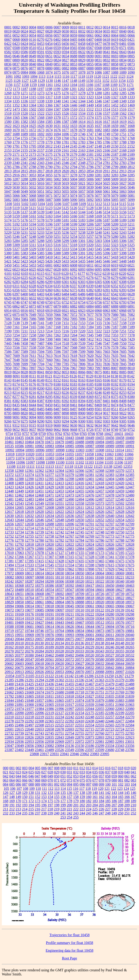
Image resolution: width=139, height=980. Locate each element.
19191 (50, 614)
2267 (24, 159)
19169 (19, 614)
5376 (115, 249)
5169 (98, 216)
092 (57, 784)
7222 (98, 331)
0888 (90, 68)
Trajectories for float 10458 (70, 935)
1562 (123, 113)
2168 (123, 150)
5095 (115, 200)
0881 (57, 68)
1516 (123, 109)
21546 (100, 688)
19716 (130, 627)
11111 (30, 467)
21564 (110, 688)
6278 (107, 278)
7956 (66, 368)
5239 (90, 233)
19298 (130, 614)
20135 (69, 643)
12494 (80, 499)
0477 (98, 44)
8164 (90, 380)
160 (89, 797)
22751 (60, 733)
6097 (115, 269)
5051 (41, 191)
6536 (98, 294)
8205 (74, 389)
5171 (115, 216)
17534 (39, 565)
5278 (98, 237)
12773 (110, 536)
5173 (131, 216)
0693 (115, 56)
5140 (49, 212)
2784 (131, 163)
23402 (19, 750)
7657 (41, 360)
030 (63, 772)
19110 (80, 610)
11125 (98, 467)
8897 (57, 413)
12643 (9, 520)
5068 (33, 196)
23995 (105, 754)
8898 (66, 413)
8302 (57, 397)
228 (114, 809)
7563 (49, 347)
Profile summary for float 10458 (69, 943)
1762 (82, 138)
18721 (90, 594)
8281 (33, 397)
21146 (79, 676)
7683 (131, 360)
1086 (98, 72)
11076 (30, 458)
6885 (98, 306)
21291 (29, 680)
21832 (100, 696)
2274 (82, 159)
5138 (33, 212)
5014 (24, 183)
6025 (33, 269)
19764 (60, 631)
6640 (90, 298)
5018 (57, 183)
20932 (50, 672)
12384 (120, 475)
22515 (50, 725)
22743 (39, 733)
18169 (100, 577)
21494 (19, 688)
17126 (50, 553)
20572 (70, 659)
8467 (90, 405)
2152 (131, 146)
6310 (8, 286)
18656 (29, 594)
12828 (130, 545)
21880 (110, 701)
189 (134, 801)
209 (127, 805)
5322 (106, 245)
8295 (49, 397)
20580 (100, 659)
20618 (39, 664)
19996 (80, 635)
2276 (98, 159)
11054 (59, 454)
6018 (106, 265)
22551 (80, 725)
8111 (33, 376)
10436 (29, 438)
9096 (49, 417)
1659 (115, 126)
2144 (66, 146)
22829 (39, 737)
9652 (16, 430)
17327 (80, 557)
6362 (66, 290)
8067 (90, 372)
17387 (19, 561)
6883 (82, 306)
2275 (90, 159)
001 (12, 768)
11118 (69, 467)
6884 (90, 306)
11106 (119, 462)
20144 (110, 643)
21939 (90, 705)
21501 (39, 688)
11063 (109, 454)
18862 (50, 602)
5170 (107, 216)
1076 (66, 72)
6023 (16, 269)
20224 (80, 647)
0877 (33, 68)
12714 (29, 528)
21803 (19, 696)
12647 (50, 520)
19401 (9, 623)
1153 (114, 81)
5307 (131, 241)
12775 (130, 536)
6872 (24, 306)
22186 (110, 713)
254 (70, 817)
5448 (123, 261)
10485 (70, 442)
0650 (41, 56)
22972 (80, 742)
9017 (107, 413)
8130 (98, 376)
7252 (131, 331)
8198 (24, 389)
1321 (74, 97)
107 (19, 789)
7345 (90, 335)
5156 (123, 212)
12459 (120, 491)
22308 (39, 721)
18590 (80, 590)
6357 (24, 290)
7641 (123, 356)
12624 (80, 512)
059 (114, 776)
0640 (98, 52)
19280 (110, 614)
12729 (120, 528)
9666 (66, 430)
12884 (80, 549)
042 (6, 776)
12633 (39, 516)
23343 (120, 746)
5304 (107, 241)
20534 (9, 659)
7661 (57, 360)
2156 (33, 150)
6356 (16, 290)
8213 (8, 393)
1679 (82, 130)
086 (18, 784)
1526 (66, 113)
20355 (120, 651)
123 (120, 789)
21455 (70, 684)
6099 (131, 269)
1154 (122, 81)
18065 (110, 573)
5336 (82, 249)
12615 (120, 508)
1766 (115, 138)
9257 (107, 417)
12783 (70, 540)
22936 (19, 742)
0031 (74, 31)
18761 (19, 598)
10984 (60, 446)
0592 (49, 52)
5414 (82, 257)
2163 (82, 150)
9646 (131, 425)
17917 (100, 569)
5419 (123, 257)
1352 (16, 105)
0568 (98, 48)
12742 (60, 532)
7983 (90, 368)
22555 (100, 725)
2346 (66, 163)
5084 (24, 200)
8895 (49, 413)
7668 (90, 360)
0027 (41, 31)
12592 (120, 503)
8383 (24, 401)
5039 (90, 187)
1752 (131, 134)
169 (12, 801)
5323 (115, 245)
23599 (100, 750)
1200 (65, 89)
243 (76, 813)
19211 (69, 614)
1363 (24, 105)
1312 (8, 97)
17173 (100, 553)
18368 (19, 586)
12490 (70, 499)
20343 (100, 651)
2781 (107, 163)
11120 (79, 467)
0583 (16, 52)
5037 (74, 187)
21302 (60, 680)
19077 (29, 610)
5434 (74, 261)
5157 (131, 212)
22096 (39, 713)
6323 (24, 286)
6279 (115, 278)
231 (133, 809)
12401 (90, 479)
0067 (8, 40)
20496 (80, 655)
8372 (98, 397)
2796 (90, 167)
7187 (115, 327)
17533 (29, 565)
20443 (39, 655)
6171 (73, 274)
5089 (66, 200)
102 (121, 784)
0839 (24, 64)
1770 (16, 142)
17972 (9, 573)
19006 (19, 606)
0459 (90, 44)
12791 (9, 545)
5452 (24, 265)
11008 (100, 450)
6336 (65, 286)
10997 (50, 450)
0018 (131, 27)
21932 (80, 705)
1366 (49, 105)
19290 (120, 614)
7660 (49, 360)
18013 (29, 573)
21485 (120, 684)
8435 (16, 405)
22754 (70, 733)
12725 (89, 528)
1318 (57, 97)
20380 (29, 655)
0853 (74, 64)
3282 (107, 175)
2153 (8, 150)
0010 (74, 27)
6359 (41, 290)
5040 (98, 187)
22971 (70, 742)
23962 (85, 754)
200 (70, 805)
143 (114, 793)
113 (57, 789)
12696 (70, 524)
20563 (60, 659)
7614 (57, 356)
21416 (19, 684)
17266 (19, 557)
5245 (8, 237)
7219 (73, 331)
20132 (49, 643)
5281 (123, 237)
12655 (130, 520)
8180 (57, 384)
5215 (33, 228)
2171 (16, 155)
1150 (90, 81)
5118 (8, 208)
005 (38, 768)
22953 (29, 742)
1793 (24, 146)
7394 (41, 339)
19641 (80, 627)
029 (57, 772)
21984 (39, 709)
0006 (49, 27)
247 (102, 813)
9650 (8, 430)
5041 (107, 187)
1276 (66, 93)
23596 (80, 750)
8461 (74, 405)
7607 (8, 356)
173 (38, 801)
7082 (131, 315)
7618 (73, 356)
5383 (24, 253)
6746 (16, 302)
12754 (19, 536)
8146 (33, 380)
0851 (57, 64)
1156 (9, 85)
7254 (16, 335)
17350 (120, 557)
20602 (9, 664)
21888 (130, 701)
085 (12, 784)
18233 (130, 577)
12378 (60, 475)
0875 (16, 68)
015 (101, 768)
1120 (98, 77)
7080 (115, 315)
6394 (131, 290)
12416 (79, 483)
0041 (131, 31)
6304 (90, 282)
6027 (49, 269)
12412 (49, 483)
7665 (74, 360)
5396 (107, 253)
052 (70, 776)
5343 (90, 249)
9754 (9, 434)
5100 (8, 204)
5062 (115, 191)
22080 (130, 709)
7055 (41, 315)
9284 (33, 421)
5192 (16, 224)
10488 (80, 442)
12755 (29, 536)
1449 (90, 105)
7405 (74, 339)
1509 (66, 109)
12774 (120, 536)
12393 (39, 479)
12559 (90, 503)
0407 (90, 40)
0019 (8, 31)
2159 (57, 150)
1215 (114, 89)
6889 (123, 306)
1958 (41, 146)
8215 (24, 393)
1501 (24, 109)
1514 (106, 109)
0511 (41, 48)
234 (18, 813)
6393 (123, 290)
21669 (29, 692)
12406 (120, 479)
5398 (123, 253)
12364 (60, 471)
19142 (130, 610)
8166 (107, 380)
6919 (49, 311)
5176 (24, 220)
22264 (120, 717)
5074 (74, 196)
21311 (69, 680)
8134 (106, 376)
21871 (70, 701)
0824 (57, 60)
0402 (57, 40)
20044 (19, 639)
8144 (16, 380)
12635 (60, 516)
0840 (33, 64)
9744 (106, 430)
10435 (19, 438)
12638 (90, 516)
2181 (90, 155)
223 (82, 809)
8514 (123, 409)
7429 (131, 339)
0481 (123, 44)
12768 (80, 536)
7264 (74, 335)
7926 (49, 368)
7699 (24, 364)
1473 (16, 109)
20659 (130, 664)
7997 (98, 368)
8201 (49, 389)
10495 (110, 442)
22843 (60, 737)
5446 (107, 261)
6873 (33, 306)
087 (25, 784)
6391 (107, 290)
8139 (123, 376)
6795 (8, 306)
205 (102, 805)
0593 (57, 52)
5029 (8, 187)
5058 (90, 191)
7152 (74, 323)
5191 (8, 224)
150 (25, 797)
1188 (33, 89)
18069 (120, 573)
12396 (60, 479)
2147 (90, 146)
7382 (16, 339)
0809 (16, 60)
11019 (20, 454)
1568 (41, 118)
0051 (8, 35)
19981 (60, 635)
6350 (106, 286)
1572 (74, 118)
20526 (100, 655)
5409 (41, 257)
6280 (123, 278)
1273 (41, 93)
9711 (82, 430)
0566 (82, 48)
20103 (120, 639)
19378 (110, 618)
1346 (98, 101)
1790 (8, 146)
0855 (90, 64)
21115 (40, 676)
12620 (39, 512)
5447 (115, 261)
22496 (19, 725)
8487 (57, 409)
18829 (9, 602)
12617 (9, 512)
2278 (115, 159)
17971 (130, 569)
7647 (8, 360)
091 (50, 784)
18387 (60, 586)
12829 (9, 549)
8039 (33, 372)
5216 (41, 228)
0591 (41, 52)
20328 (60, 651)
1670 (16, 130)
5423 (24, 261)
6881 (66, 306)
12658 (29, 524)
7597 (66, 352)
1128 (33, 81)
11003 (80, 450)
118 (88, 789)
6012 (98, 265)
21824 (79, 696)
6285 (33, 282)
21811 (49, 696)
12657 (19, 524)
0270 (41, 40)
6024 (24, 269)
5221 (74, 228)
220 (63, 809)
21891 (19, 705)
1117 (74, 77)
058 (108, 776)
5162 (41, 216)
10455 (100, 438)
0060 (82, 35)
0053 (24, 35)
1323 (90, 97)
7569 (82, 347)
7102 (98, 319)
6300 (57, 282)
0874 (8, 68)
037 (108, 772)
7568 (74, 347)
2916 (16, 175)
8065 (74, 372)
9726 (90, 430)
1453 (123, 105)
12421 (130, 483)
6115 (41, 274)
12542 (9, 503)
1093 (26, 77)
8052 (57, 372)
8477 (131, 405)
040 (127, 772)
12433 (80, 487)
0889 (98, 68)
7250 (115, 331)
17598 (90, 565)
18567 (70, 590)
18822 (120, 598)
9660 (49, 430)
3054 (41, 175)
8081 (107, 372)
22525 (60, 725)
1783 (82, 142)
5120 (24, 208)
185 (108, 801)
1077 (74, 72)
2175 (49, 155)
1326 (107, 97)
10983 (50, 446)
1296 (131, 93)
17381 (9, 561)
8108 (24, 376)
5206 (90, 224)
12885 (90, 549)
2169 (131, 150)
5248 (33, 237)
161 (95, 797)
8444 (33, 405)
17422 (50, 561)
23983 (95, 754)
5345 (98, 249)
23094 (60, 746)
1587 (66, 122)
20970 (80, 672)
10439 (50, 438)
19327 (39, 618)
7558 (33, 347)
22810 (19, 737)
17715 (19, 569)
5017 (49, 183)
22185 (100, 713)
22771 (110, 733)
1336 (24, 101)
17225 (130, 553)
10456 (110, 438)
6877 (49, 306)
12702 (100, 524)
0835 (131, 60)
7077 (90, 315)
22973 (90, 742)
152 (38, 797)
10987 (90, 446)
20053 (29, 639)
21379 (120, 680)
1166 (90, 85)
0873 (131, 64)
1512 (90, 109)
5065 (8, 196)
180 (82, 801)
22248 (90, 717)
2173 (33, 155)
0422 (8, 44)
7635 (115, 356)
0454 (49, 44)
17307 (50, 557)
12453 (60, 491)
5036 (66, 187)
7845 (123, 364)
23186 (90, 746)
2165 (98, 150)
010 (70, 768)
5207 (98, 224)
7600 (90, 352)
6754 (82, 302)
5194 (33, 224)
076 (89, 780)
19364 (100, 618)
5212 (8, 228)
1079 (90, 72)
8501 (98, 409)
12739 (39, 532)
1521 (33, 113)
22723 (110, 729)
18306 (60, 581)
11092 (119, 458)
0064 (115, 35)
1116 (66, 77)
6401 (33, 294)
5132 (115, 208)
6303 (82, 282)
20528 (120, 655)
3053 (33, 175)
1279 (90, 93)
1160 (41, 85)
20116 (29, 643)
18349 (130, 581)
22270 (130, 717)
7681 (123, 360)
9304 (115, 421)
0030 (66, 31)
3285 (131, 175)
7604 (115, 352)
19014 (29, 606)
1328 (123, 97)
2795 (82, 167)
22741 (29, 733)
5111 (90, 204)
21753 (110, 692)
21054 (10, 676)
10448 (80, 438)
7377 (123, 335)
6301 (66, 282)
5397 (115, 253)
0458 (82, 44)
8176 (33, 384)
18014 (39, 573)
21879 (100, 701)
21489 (9, 688)
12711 (9, 528)
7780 (57, 364)
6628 (131, 294)
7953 (57, 368)
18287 (29, 581)
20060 (60, 639)
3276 (57, 175)
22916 (120, 737)
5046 (131, 187)
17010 (9, 553)
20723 (60, 668)
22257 (110, 717)
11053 (50, 454)
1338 (41, 101)
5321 (98, 245)
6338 (82, 286)
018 (121, 768)
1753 (8, 138)
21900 (29, 705)
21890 (9, 705)
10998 (60, 450)
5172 (123, 216)
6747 (24, 302)
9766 (92, 434)
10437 (39, 438)
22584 (130, 725)
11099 (50, 462)
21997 (70, 709)
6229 (57, 278)
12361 (29, 471)
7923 (41, 368)
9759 (42, 434)
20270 (9, 651)
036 (102, 772)
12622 (60, 512)
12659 (39, 524)
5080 (123, 196)
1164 (74, 85)
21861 (50, 701)
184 (102, 801)
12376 (39, 475)
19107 (70, 610)
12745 (80, 532)
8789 (131, 409)
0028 (49, 31)
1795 (33, 146)
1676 (57, 130)
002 (18, 768)
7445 (8, 343)
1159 (33, 85)
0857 (107, 64)
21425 (29, 684)
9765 (83, 434)
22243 (80, 717)
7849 (131, 364)
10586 (19, 446)
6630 (16, 298)
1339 (49, 101)
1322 (82, 97)
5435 (82, 261)
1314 (24, 97)
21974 (19, 709)
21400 (9, 684)
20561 (50, 659)
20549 (39, 659)
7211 (24, 331)
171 (25, 801)
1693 (49, 134)
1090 (131, 72)
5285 (24, 241)
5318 (73, 245)
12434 (90, 487)
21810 (39, 696)
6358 (33, 290)
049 (50, 776)
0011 (82, 27)
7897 (33, 368)
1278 (82, 93)
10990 (120, 446)
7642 (131, 356)
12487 (60, 499)
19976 (50, 635)
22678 (60, 729)
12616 (130, 508)
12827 (120, 545)
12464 (29, 495)
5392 (90, 253)
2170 (8, 155)
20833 (100, 668)
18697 (70, 594)
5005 (82, 179)
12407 (130, 479)
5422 (16, 261)
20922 (29, 672)
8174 (16, 384)
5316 (57, 245)
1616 (98, 122)
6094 (90, 269)
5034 (49, 187)
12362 (39, 471)
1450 (98, 105)
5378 (131, 249)
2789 (41, 167)
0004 (33, 27)
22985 (110, 742)
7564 (57, 347)
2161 (66, 150)
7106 (107, 319)
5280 (115, 237)
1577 (115, 118)
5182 (74, 220)
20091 (100, 639)
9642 (115, 425)
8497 (74, 409)
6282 (8, 282)
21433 (39, 684)
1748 (98, 134)
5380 (8, 253)
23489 (50, 750)
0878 (41, 68)
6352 (115, 286)
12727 (100, 528)
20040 (130, 635)
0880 (49, 68)
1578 (123, 118)
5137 (24, 212)
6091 (66, 269)
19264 (100, 614)
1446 (74, 105)
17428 (60, 561)
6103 (25, 274)
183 (95, 801)
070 (50, 780)
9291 (49, 421)
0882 (66, 68)
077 (95, 780)
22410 (80, 721)
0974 (8, 72)
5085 (33, 200)
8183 (74, 384)
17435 (80, 561)
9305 (123, 421)
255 (76, 817)
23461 (39, 750)
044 (18, 776)
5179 (49, 220)
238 (44, 813)
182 (89, 801)
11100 (60, 462)
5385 (41, 253)
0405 (73, 40)
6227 (41, 278)
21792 (9, 696)
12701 (90, 524)
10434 (9, 438)
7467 (33, 343)
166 (127, 797)
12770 (100, 536)
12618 (19, 512)
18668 (39, 594)
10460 (130, 438)
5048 (16, 191)
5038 (82, 187)
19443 (60, 623)
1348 (115, 101)
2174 (41, 155)
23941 (65, 754)
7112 (123, 319)
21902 (39, 705)
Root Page (69, 958)
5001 (49, 179)
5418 (115, 257)
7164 (24, 327)
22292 (29, 721)
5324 (123, 245)
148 (12, 797)
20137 (89, 643)
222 (76, 809)
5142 (66, 212)
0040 (123, 31)
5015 (33, 183)
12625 (90, 512)
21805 (29, 696)
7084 (16, 319)
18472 (9, 590)
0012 (90, 27)
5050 (33, 191)
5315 (49, 245)
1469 (131, 105)
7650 (24, 360)
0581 (131, 48)
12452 (50, 491)
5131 (106, 208)
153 (44, 797)
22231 (50, 717)
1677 (66, 130)
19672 (100, 627)
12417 (89, 483)
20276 (29, 651)
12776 (9, 540)
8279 (24, 397)
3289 (33, 179)
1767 (123, 138)
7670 (98, 360)
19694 (110, 627)
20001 (90, 635)
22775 (120, 733)
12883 (70, 549)
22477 (120, 721)
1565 (16, 118)
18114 (69, 577)
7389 (33, 339)
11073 (10, 458)
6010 (82, 265)
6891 (131, 306)
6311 (16, 286)
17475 (120, 561)
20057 (39, 639)
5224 (98, 228)
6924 (90, 311)
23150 (80, 746)
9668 (74, 430)
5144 (82, 212)
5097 (123, 200)
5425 (41, 261)
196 (44, 805)
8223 (57, 393)
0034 (98, 31)
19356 (80, 618)
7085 (24, 319)
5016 (41, 183)
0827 (66, 60)
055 (89, 776)
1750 (115, 134)
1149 (82, 81)
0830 (90, 60)
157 (70, 797)
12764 (60, 536)
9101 (66, 417)
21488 (130, 684)
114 (63, 789)
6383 (98, 290)
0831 (98, 60)
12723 (69, 528)
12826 (110, 545)
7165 (33, 327)
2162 (74, 150)
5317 (65, 245)
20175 (29, 647)
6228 (49, 278)
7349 (98, 335)
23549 (70, 750)
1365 (41, 105)
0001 (8, 27)
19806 (70, 631)
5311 (33, 245)
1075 (57, 72)
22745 (50, 733)
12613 (100, 508)
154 (50, 797)
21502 (50, 688)
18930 (110, 602)
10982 (39, 446)
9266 (8, 421)
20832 (90, 668)
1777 (33, 142)
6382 (90, 290)
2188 (123, 155)
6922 (74, 311)
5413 (73, 257)
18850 (19, 602)
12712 (19, 528)
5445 (98, 261)
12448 (9, 491)
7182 (74, 327)
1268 (8, 93)
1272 (33, 93)
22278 (9, 721)
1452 (115, 105)
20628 (90, 664)
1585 (49, 122)
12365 (70, 471)
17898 (90, 569)
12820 (50, 545)
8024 (16, 372)
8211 (123, 389)
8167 (115, 380)
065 (18, 780)
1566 (24, 118)
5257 (90, 237)
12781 (50, 540)
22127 (59, 713)
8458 (66, 405)
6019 (115, 265)
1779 (49, 142)
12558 (80, 503)
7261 (49, 335)
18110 (59, 577)
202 (82, 805)
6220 (123, 274)
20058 (50, 639)
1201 (73, 89)
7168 (57, 327)
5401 (16, 257)
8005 (107, 368)
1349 (123, 101)
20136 (79, 643)
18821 (110, 598)
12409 (19, 483)
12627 (110, 512)
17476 (130, 561)
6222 (131, 274)
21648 (130, 688)
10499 (130, 442)
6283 (16, 282)
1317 (49, 97)
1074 (49, 72)
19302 (9, 618)
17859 (60, 569)
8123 (57, 376)
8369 (90, 397)
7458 (24, 343)
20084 (90, 639)
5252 (66, 237)
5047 (8, 191)
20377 (19, 655)
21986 (50, 709)
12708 (120, 524)
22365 (50, 721)
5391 (82, 253)
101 (114, 784)
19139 (120, 610)
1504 (49, 109)
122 (113, 789)
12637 (80, 516)
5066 (16, 196)
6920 (57, 311)
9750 (123, 430)
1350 (131, 101)
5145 (90, 212)
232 (6, 813)
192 (18, 805)
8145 (24, 380)
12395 (50, 479)
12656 (9, 524)
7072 (74, 315)
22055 (100, 709)
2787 (24, 167)
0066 (131, 35)
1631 (57, 126)
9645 (123, 425)
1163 (65, 85)
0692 (107, 56)
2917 (24, 175)
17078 (39, 553)
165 (121, 797)
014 (95, 768)
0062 (98, 35)
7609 (16, 356)
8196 (8, 389)
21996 (60, 709)
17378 (130, 557)
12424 (19, 487)
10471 (50, 442)
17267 (29, 557)
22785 (130, 733)
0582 (8, 52)
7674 (115, 360)
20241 (100, 647)
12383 (110, 475)
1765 (107, 138)
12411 (39, 483)
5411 (57, 257)
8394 (82, 401)
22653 (39, 729)
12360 (19, 471)
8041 (41, 372)
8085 (123, 372)
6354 (131, 286)
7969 (82, 368)
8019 (8, 372)
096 (82, 784)
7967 (74, 368)
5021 (82, 183)
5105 (50, 204)
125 (133, 789)
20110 (19, 643)
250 (121, 813)
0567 (90, 48)
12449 (19, 491)
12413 (59, 483)
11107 (128, 462)
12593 (130, 503)
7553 (8, 347)
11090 (99, 458)
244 (82, 813)
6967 (115, 311)
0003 (24, 27)
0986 (33, 72)
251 (127, 813)
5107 (66, 204)
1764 (98, 138)
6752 (66, 302)
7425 (115, 339)
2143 (57, 146)
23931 (55, 754)
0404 (65, 40)
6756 (98, 302)
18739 (120, 594)
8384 (33, 401)
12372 (9, 475)
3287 (16, 179)
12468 (39, 495)
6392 (115, 290)
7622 (98, 356)
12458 (110, 491)
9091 (16, 417)
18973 (130, 602)
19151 (9, 614)
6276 (90, 278)
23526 (60, 750)
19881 (130, 631)
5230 (16, 233)
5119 (16, 208)
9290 (41, 421)
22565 (110, 725)
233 (12, 813)
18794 (60, 598)
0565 (73, 48)
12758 (50, 536)
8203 (57, 389)
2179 (74, 155)
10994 (20, 450)
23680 (110, 750)
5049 (24, 191)
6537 (107, 294)
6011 (90, 265)
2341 (24, 163)
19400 (130, 618)
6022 (8, 269)
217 (44, 809)
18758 (9, 598)
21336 (79, 680)
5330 (41, 249)
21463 (80, 684)
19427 (39, 623)
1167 (98, 85)
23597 (90, 750)
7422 (107, 339)
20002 (100, 635)
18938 (120, 602)
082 (127, 780)
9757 (26, 434)
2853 (82, 171)
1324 (98, 97)
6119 (57, 274)
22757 (90, 733)
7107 (115, 319)
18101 (50, 577)
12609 (60, 508)
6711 (131, 298)
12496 (90, 499)
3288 (24, 179)
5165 (66, 216)
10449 (90, 438)
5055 (66, 191)
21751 (100, 692)
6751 (57, 302)
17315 (70, 557)
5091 (82, 200)
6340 (98, 286)
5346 (107, 249)
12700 (80, 524)
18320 (80, 581)
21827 (89, 696)
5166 (74, 216)
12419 (110, 483)
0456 (66, 44)
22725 (130, 729)
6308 (123, 282)
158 (76, 797)
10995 (30, 450)
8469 (98, 405)
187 (121, 801)
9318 (41, 425)
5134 (131, 208)
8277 (16, 397)
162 (102, 797)
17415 (39, 561)
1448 (82, 105)
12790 (130, 540)
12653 (110, 520)
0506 (131, 44)
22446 (110, 721)
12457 (100, 491)
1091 (9, 77)
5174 (8, 220)
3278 (74, 175)
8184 (82, 384)
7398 (49, 339)
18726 (100, 594)
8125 (65, 376)
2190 (8, 159)
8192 (115, 384)
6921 (66, 311)
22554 (90, 725)
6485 (74, 294)
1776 (24, 142)
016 (108, 768)
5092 (90, 200)
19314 (19, 618)
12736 (29, 532)
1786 (107, 142)
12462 (19, 495)
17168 (90, 553)
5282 (131, 237)
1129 (41, 81)
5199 (74, 224)
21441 (60, 684)
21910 (60, 705)
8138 (115, 376)
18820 (100, 598)
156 (63, 797)
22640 (29, 729)
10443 (70, 438)
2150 (115, 146)
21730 (90, 692)
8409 (131, 401)
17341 (110, 557)
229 (121, 809)
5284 (16, 241)
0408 (98, 40)
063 (6, 780)
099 (102, 784)
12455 (80, 491)
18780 (50, 598)
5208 (107, 224)
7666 (82, 360)
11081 (40, 458)
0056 (49, 35)
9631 (82, 425)
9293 (57, 421)
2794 (74, 167)
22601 (9, 729)
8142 (131, 376)
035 (95, 772)
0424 (24, 44)
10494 (100, 442)
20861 (120, 668)
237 (38, 813)
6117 (49, 274)
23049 (19, 746)
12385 (130, 475)
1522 (41, 113)
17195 (120, 553)
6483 (57, 294)
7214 (49, 331)
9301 (90, 421)
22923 (130, 737)
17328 (90, 557)
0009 (66, 27)
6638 (74, 298)
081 (121, 780)
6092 (74, 269)
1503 (41, 109)
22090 (19, 713)
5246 (16, 237)
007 (50, 768)
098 (95, 784)
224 (89, 809)
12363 (50, 471)
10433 (129, 434)
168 (6, 801)
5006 (90, 179)
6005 (66, 265)
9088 (8, 417)
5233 (41, 233)
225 (95, 809)
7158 (123, 323)
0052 (16, 35)
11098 (40, 462)
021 (6, 772)
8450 (49, 405)
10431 (119, 434)
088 (31, 784)
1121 (106, 77)
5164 (57, 216)
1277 (74, 93)
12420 (120, 483)
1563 (131, 113)
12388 (19, 479)
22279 (19, 721)
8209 (107, 389)
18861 (39, 602)
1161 (49, 85)
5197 (57, 224)
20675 (19, 668)
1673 (41, 130)
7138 (16, 323)
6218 (106, 274)
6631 (24, 298)
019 (127, 768)
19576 (120, 623)
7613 (49, 356)
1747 (90, 134)
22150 (69, 713)
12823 (80, 545)
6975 (16, 315)
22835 (50, 737)
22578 (120, 725)
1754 (16, 138)
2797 (98, 167)
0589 (33, 52)
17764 (39, 569)
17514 (19, 565)
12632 (29, 516)
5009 (115, 179)
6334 (49, 286)
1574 (90, 118)
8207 (90, 389)
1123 (122, 77)
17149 (70, 553)
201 (76, 805)
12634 (50, 516)
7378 (131, 335)
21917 (70, 705)
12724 (79, 528)
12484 (39, 499)
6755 (90, 302)
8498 (82, 409)
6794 (131, 302)
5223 (90, 228)
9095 (41, 417)
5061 (107, 191)
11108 (11, 467)
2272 (66, 159)
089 (38, 784)
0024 (24, 31)
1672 (33, 130)
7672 (107, 360)
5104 (41, 204)
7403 (66, 339)
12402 (100, 479)
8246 (98, 393)
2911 (106, 171)
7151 (66, 323)
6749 (41, 302)
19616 (60, 627)
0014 (106, 27)
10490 (90, 442)
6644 (123, 298)
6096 (107, 269)
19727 (19, 631)
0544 (49, 48)
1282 (115, 93)
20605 (29, 664)
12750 (120, 532)
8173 (8, 384)
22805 (9, 737)
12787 (110, 540)
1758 (49, 138)
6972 (8, 315)
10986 (80, 446)
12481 (9, 499)
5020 (74, 183)
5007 (98, 179)
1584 (41, 122)
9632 (90, 425)
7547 (107, 343)
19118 (90, 610)
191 (12, 805)
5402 (24, 257)
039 (121, 772)
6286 (41, 282)
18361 (9, 586)
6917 (33, 311)
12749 (110, 532)
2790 (49, 167)
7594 (41, 352)
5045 (123, 187)
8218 (49, 393)
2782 (115, 163)
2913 (123, 171)
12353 (128, 467)
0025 (33, 31)
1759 (57, 138)
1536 (98, 113)
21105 (30, 676)
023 (18, 772)
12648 (60, 520)
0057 (57, 35)
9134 (82, 417)
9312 (16, 425)
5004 (74, 179)
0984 (24, 72)
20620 (60, 664)
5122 (41, 208)
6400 (24, 294)
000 (6, 768)
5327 (16, 249)
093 (63, 784)
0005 (41, 27)
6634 (49, 298)
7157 (115, 323)
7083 (8, 319)
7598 (74, 352)
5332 (57, 249)
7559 (41, 347)
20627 (80, 664)
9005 (90, 413)
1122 (114, 77)
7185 (98, 327)
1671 (24, 130)
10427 (109, 434)
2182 (98, 155)
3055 (49, 175)
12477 (100, 495)
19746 (39, 631)
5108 (74, 204)
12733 (9, 532)
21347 (89, 680)
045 (25, 776)
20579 (90, 659)
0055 (41, 35)
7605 (123, 352)
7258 (33, 335)
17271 (39, 557)
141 (102, 793)
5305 (115, 241)
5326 (8, 249)
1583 (33, 122)
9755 (18, 434)
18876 (70, 602)
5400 (8, 257)
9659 (41, 430)
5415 (90, 257)
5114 (114, 204)
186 (114, 801)
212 (12, 809)
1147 (65, 81)
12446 (120, 487)
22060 (110, 709)
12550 (50, 503)
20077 (80, 639)
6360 (49, 290)
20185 (39, 647)
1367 (57, 105)
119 (94, 789)
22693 (70, 729)
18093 (19, 577)
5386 (49, 253)
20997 (120, 672)
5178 (41, 220)
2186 (107, 155)
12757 (39, 536)
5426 (49, 261)
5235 (57, 233)
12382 (100, 475)
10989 (110, 446)
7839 (115, 364)
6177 (81, 274)
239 (50, 813)
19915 (9, 635)
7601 (98, 352)
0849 (49, 64)
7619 (82, 356)
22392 (70, 721)
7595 (49, 352)
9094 (33, 417)
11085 (69, 458)
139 (89, 793)
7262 (57, 335)
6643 (115, 298)
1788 (123, 142)
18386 (50, 586)
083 (134, 780)
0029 (57, 31)
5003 (66, 179)
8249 (107, 393)
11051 (40, 454)
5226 (115, 228)
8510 (107, 409)
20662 (9, 668)
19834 (80, 631)
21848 (29, 701)
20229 (90, 647)
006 (44, 768)
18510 (29, 590)
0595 (74, 52)
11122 (88, 467)
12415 (69, 483)
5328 (24, 249)
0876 (24, 68)
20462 (50, 655)
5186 (98, 220)
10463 (19, 442)
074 (76, 780)
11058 (89, 454)
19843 (90, 631)
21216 (99, 676)
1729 (74, 134)
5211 (131, 224)
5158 (8, 216)
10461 (9, 442)
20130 (39, 643)
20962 (70, 672)
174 (44, 801)
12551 (60, 503)
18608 (110, 590)
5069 (41, 196)
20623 (70, 664)
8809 (16, 413)
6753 (74, 302)
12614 (110, 508)
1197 (41, 89)
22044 (90, 709)
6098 (123, 269)
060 (121, 776)
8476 (123, 405)
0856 (98, 64)
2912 (115, 171)
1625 (33, 126)
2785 (8, 167)
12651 (90, 520)
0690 (90, 56)
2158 (49, 150)
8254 (131, 393)
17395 (29, 561)
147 (6, 797)
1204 (98, 89)
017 (114, 768)
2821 (74, 171)
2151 (123, 146)
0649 (33, 56)
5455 (41, 265)
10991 (130, 446)
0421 (131, 40)
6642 (107, 298)
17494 (9, 565)
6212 (98, 274)
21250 (109, 676)
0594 (66, 52)
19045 (70, 606)
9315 (32, 425)
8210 (115, 389)
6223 (8, 278)
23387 (9, 750)
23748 (120, 750)
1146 (57, 81)
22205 (130, 713)
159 (82, 797)
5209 (115, 224)
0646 (16, 56)
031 (70, 772)
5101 (17, 204)
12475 (80, 495)
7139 (24, 323)
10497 (120, 442)
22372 (60, 721)
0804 (123, 56)
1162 (57, 85)
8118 (41, 376)
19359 (90, 618)
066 (25, 780)
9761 (50, 434)
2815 (24, 171)
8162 (74, 380)
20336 (90, 651)
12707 (110, 524)
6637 (66, 298)
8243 (90, 393)
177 (63, 801)
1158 (25, 85)
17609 (100, 565)
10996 (40, 450)
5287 (33, 241)
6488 (90, 294)
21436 (50, 684)
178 (70, 801)
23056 (29, 746)
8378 (123, 397)
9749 (115, 430)
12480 (130, 495)
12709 (130, 524)
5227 (123, 228)
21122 (49, 676)
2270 (49, 159)
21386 (130, 680)
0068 (16, 40)
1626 (41, 126)
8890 (41, 413)
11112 (40, 467)
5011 (131, 179)
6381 (82, 290)
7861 (24, 368)
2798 (107, 167)
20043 (9, 639)
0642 (115, 52)
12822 (70, 545)
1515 (115, 109)
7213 (41, 331)
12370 (120, 471)
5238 (82, 233)
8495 (66, 409)
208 (121, 805)
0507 (8, 48)
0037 (115, 31)
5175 (16, 220)
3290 (41, 179)
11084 (59, 458)
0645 (8, 56)
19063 (100, 606)
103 (127, 784)
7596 (57, 352)
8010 (131, 368)
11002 (70, 450)
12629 (130, 512)
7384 (24, 339)
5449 (131, 261)
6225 (24, 278)
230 (127, 809)
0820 (24, 60)
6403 (41, 294)
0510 (33, 48)
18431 (100, 586)
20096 (110, 639)
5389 (66, 253)
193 (25, 805)
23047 (9, 746)
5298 (57, 241)
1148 (74, 81)
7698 (16, 364)
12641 (120, 516)
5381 (16, 253)
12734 (19, 532)
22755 (80, 733)
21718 (80, 692)
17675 (130, 565)
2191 (16, 159)
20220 (70, 647)
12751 (130, 532)
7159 (131, 323)
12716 (39, 528)
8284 (41, 397)
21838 (120, 696)
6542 (115, 294)
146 (134, 793)
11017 (129, 450)
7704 (41, 364)
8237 (82, 393)
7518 (66, 343)
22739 (19, 733)
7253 (8, 335)
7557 (24, 347)
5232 (33, 233)
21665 (19, 692)
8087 (131, 372)
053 (76, 776)
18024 (50, 573)
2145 (74, 146)
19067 (130, 606)
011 (76, 768)
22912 (110, 737)
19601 (29, 627)
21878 (90, 701)
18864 (60, 602)
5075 (82, 196)
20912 (9, 672)
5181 (66, 220)
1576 (107, 118)
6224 (16, 278)
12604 (9, 508)
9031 (131, 413)
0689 (82, 56)
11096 (20, 462)
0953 (131, 68)
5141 (57, 212)
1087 (107, 72)
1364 (33, 105)
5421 (8, 261)
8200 (41, 389)
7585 (131, 347)
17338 (100, 557)
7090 (57, 319)
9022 (123, 413)
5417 (106, 257)
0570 (115, 48)
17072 (29, 553)
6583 (123, 294)
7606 (131, 352)
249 (114, 813)
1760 (66, 138)
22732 (9, 733)
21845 (19, 701)
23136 (70, 746)
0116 (33, 40)
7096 (82, 319)
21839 (130, 696)
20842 (110, 668)
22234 (60, 717)
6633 (41, 298)
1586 (57, 122)
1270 (16, 93)
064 (12, 780)
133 (50, 793)
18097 (29, 577)
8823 (33, 413)
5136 (16, 212)
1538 (115, 113)
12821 (60, 545)
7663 (66, 360)
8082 (115, 372)
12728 (110, 528)
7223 (106, 331)
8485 (41, 409)
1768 (131, 138)
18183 (110, 577)
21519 (60, 688)
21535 (90, 688)
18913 (90, 602)
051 (63, 776)
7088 (41, 319)
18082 (9, 577)
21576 (120, 688)
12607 (39, 508)
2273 (74, 159)
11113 (50, 467)
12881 (50, 549)
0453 (41, 44)
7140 (33, 323)
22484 (130, 721)
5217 (49, 228)
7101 (90, 319)
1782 (74, 142)
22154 (79, 713)
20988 (100, 672)
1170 (122, 85)
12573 (100, 503)
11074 (20, 458)
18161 (89, 577)
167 (134, 797)
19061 (90, 606)
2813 (8, 171)
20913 (19, 672)
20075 (70, 639)
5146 (98, 212)
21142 (69, 676)
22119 (49, 713)
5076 (90, 196)
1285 (123, 93)
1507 (57, 109)
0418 (106, 40)
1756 (33, 138)
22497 (29, 725)
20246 (110, 647)
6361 (57, 290)
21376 (110, 680)
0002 (16, 27)
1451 (107, 105)
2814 (16, 171)
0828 (74, 60)
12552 (70, 503)
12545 (29, 503)
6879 (57, 306)
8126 (73, 376)
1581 (16, 122)
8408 (123, 401)
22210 (9, 717)
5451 (16, 265)
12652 (100, 520)
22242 (70, 717)
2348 (82, 163)
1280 (98, 93)
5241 (107, 233)
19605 (39, 627)
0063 (107, 35)
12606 (29, 508)
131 (38, 793)
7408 (82, 339)
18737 (110, 594)
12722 (59, 528)
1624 (24, 126)
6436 (49, 294)
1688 (16, 134)
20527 (110, 655)
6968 (123, 311)
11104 (99, 462)
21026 (130, 672)
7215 (57, 331)
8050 (49, 372)
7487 (41, 343)
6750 (49, 302)
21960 (120, 705)
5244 (131, 233)
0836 (8, 64)
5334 (74, 249)
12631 (19, 516)
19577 (130, 623)
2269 (41, 159)
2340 (16, 163)
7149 (49, 323)
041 (134, 772)
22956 (39, 742)
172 (31, 801)
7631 (106, 356)
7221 (90, 331)
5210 (123, 224)
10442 (60, 438)
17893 (80, 569)
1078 (82, 72)
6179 (90, 274)
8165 (98, 380)
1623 (16, 126)
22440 (100, 721)
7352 (107, 335)
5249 (41, 237)
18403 (80, 586)
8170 (123, 380)
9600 (57, 425)
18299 (50, 581)
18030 (60, 573)
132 (44, 793)
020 (133, 768)
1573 (82, 118)
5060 (98, 191)
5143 (74, 212)
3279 (82, 175)
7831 (98, 364)
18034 (70, 573)
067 (31, 780)
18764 (29, 598)
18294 (39, 581)
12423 (9, 487)
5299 (66, 241)
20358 (130, 651)
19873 (100, 631)
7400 (57, 339)
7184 (90, 327)
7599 (82, 352)
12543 (19, 503)
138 (82, 793)
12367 (90, 471)
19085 (39, 610)
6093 (82, 269)
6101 (8, 274)
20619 (50, 664)
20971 (90, 672)
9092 (24, 417)
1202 (81, 89)
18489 (19, 590)
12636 (70, 516)
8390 (49, 401)
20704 (50, 668)
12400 (80, 479)
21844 (9, 701)
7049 (33, 315)
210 (134, 805)
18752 (130, 594)
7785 (66, 364)
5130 (98, 208)
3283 (115, 175)
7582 (123, 347)
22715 (90, 729)
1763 (90, 138)
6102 (16, 274)
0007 (57, 27)
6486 (82, 294)
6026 (41, 269)
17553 (60, 565)
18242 (9, 581)
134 (57, 793)
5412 (65, 257)
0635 (90, 52)
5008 (107, 179)
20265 (130, 647)
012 (82, 768)
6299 (49, 282)
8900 (82, 413)
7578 (115, 347)
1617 (107, 122)
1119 (90, 77)
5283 (8, 241)
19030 (60, 606)
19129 (110, 610)
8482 (24, 409)
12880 (39, 549)
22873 (90, 737)
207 (114, 805)
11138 (108, 467)
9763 (67, 434)
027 (44, 772)
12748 (100, 532)
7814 (90, 364)
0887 (82, 68)
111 (44, 789)
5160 (24, 216)
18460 (120, 586)
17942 (120, 569)
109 (32, 789)
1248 (131, 89)
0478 (107, 44)
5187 (107, 220)
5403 (33, 257)
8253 (123, 393)
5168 (90, 216)
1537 (107, 113)
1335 (16, 101)
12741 (50, 532)
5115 (123, 204)
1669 (8, 130)
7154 (90, 323)
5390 (74, 253)
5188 (115, 220)
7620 (90, 356)
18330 (110, 581)
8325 (66, 397)
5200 (82, 224)
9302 (98, 421)
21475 (100, 684)
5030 (16, 187)
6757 (107, 302)
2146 (82, 146)
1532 (74, 113)
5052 (49, 191)
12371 (130, 471)
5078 (107, 196)
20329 (70, 651)
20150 (130, 643)
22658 (50, 729)
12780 (39, 540)
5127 (82, 208)
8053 (66, 372)
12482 (19, 499)
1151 (98, 81)
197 (50, 805)
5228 (131, 228)
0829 (82, 60)
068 (38, 780)
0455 (57, 44)
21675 (50, 692)
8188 (98, 384)
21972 (9, 709)
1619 (123, 122)
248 (108, 813)
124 (126, 789)
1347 (107, 101)
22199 (120, 713)
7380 (8, 339)
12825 (100, 545)
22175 (89, 713)
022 (12, 772)
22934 (9, 742)
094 (70, 784)
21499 (29, 688)
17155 (80, 553)
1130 (49, 81)
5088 (57, 200)
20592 (120, 659)
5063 (123, 191)
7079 (107, 315)
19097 (60, 610)
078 (102, 780)
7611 (33, 356)
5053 (57, 191)
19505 (90, 623)
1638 (107, 126)
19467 (80, 623)
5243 (123, 233)
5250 (49, 237)
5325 (131, 245)
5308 (8, 245)
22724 (120, 729)
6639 (82, 298)
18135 (79, 577)
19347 (70, 618)
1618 (115, 122)
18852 (29, 602)
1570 (57, 118)
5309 (16, 245)
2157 (41, 150)
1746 (82, 134)
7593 (33, 352)
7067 (66, 315)
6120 (65, 274)
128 (18, 793)
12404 (110, 479)
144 (121, 793)
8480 (8, 409)
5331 (49, 249)
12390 (29, 479)
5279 (107, 237)
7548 (115, 343)
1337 (33, 101)
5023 (90, 183)
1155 (130, 81)
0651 (49, 56)
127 (12, 793)
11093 (129, 458)
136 (70, 793)
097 (89, 784)
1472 (8, 109)
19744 (29, 631)
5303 (98, 241)
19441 (50, 623)
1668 (131, 126)
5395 (98, 253)
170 (18, 801)
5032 (33, 187)
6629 (8, 298)
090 (44, 784)
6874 (41, 306)
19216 (79, 614)
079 (108, 780)
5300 (74, 241)
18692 (60, 594)
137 (76, 793)
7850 (8, 368)
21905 (50, 705)
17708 (9, 569)
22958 (50, 742)
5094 (107, 200)
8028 (24, 372)
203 (89, 805)
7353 (115, 335)
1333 (131, 97)
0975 (16, 72)
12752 (9, 536)
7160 (8, 327)
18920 (100, 602)
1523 (49, 113)
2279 (123, 159)
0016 (123, 27)
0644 (131, 52)
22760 (100, 733)
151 (31, 797)
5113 (106, 204)
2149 (107, 146)
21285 (9, 680)
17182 (110, 553)
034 (89, 772)
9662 (57, 430)
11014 (119, 450)
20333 (80, 651)
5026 (115, 183)
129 (25, 793)
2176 (57, 155)
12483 (29, 499)
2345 (57, 163)
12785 (90, 540)
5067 (24, 196)
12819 (39, 545)
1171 (130, 85)
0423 (16, 44)
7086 (33, 319)
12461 (9, 495)
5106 (58, 204)
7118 (131, 319)
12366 (80, 471)
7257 (24, 335)
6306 (107, 282)
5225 (107, 228)
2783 (123, 163)
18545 (39, 590)
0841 (41, 64)
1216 (122, 89)
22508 (39, 725)
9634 (98, 425)
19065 (110, 606)
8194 (131, 384)
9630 (73, 425)
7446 (16, 343)
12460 (130, 491)
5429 (57, 261)
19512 (100, 623)
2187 (115, 155)
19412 (29, 623)
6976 (24, 315)
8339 (74, 397)
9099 (57, 417)
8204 (66, 389)
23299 (100, 746)
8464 (82, 405)
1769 (8, 142)
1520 (24, 113)
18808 (80, 598)
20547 (29, 659)
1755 (24, 138)
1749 (107, 134)
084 (6, 784)
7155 (98, 323)
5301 (82, 241)
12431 (70, 487)
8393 (74, 401)
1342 (74, 101)
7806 (82, 364)
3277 (66, 175)
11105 (109, 462)
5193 (24, 224)
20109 (9, 643)
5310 (24, 245)
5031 (24, 187)
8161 (66, 380)
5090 (74, 200)
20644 (120, 664)
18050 (80, 573)
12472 (60, 495)
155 (57, 797)
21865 (60, 701)
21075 (20, 676)
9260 (115, 417)
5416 (98, 257)
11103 (89, 462)
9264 (123, 417)
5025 (107, 183)
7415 (98, 339)
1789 (131, 142)
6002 (57, 265)
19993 (70, 635)
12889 (120, 549)
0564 (65, 48)
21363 (100, 680)
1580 (8, 122)
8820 (24, 413)
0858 (115, 64)
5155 (115, 212)
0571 (123, 48)
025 (31, 772)
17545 (50, 565)
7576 (107, 347)
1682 (98, 130)
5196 (49, 224)
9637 (106, 425)
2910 (98, 171)
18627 (120, 590)
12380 (80, 475)
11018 (10, 454)
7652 (33, 360)
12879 (29, 549)
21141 (59, 676)
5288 (41, 241)
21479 (110, 684)
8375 (115, 397)
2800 (123, 167)
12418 (100, 483)
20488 (60, 655)
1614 (82, 122)
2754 (98, 163)
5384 (33, 253)
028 (50, 772)
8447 (41, 405)
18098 (39, 577)
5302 (90, 241)
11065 (119, 454)
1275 (57, 93)
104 (134, 784)
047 (38, 776)
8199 (33, 389)
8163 (82, 380)
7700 (33, 364)
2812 (131, 167)
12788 (120, 540)
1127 (25, 81)
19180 (39, 614)
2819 (57, 171)
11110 (21, 467)
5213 (16, 228)
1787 (115, 142)
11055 (69, 454)
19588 (9, 627)
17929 (110, 569)
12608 (50, 508)
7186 (107, 327)
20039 (120, 635)
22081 (9, 713)
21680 (60, 692)
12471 (50, 495)
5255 (82, 237)
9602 (65, 425)
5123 (49, 208)
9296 (74, 421)
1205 (106, 89)
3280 (90, 175)
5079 (115, 196)
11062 (99, 454)
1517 (131, 109)
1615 (90, 122)
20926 (39, 672)
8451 (57, 405)
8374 (107, 397)
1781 (66, 142)
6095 (98, 269)
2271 (57, 159)
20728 (70, 668)
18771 (39, 598)
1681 (90, 130)
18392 (70, 586)
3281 (98, 175)
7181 (66, 327)
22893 (100, 737)
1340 (57, 101)
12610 (70, 508)
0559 (57, 48)
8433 (8, 405)
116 (76, 789)
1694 (57, 134)
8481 (16, 409)
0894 (115, 68)
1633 (74, 126)
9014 (98, 413)
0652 (57, 56)
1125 (9, 81)
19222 (89, 614)
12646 (39, 520)
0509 (24, 48)
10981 (29, 446)
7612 (41, 356)
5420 (131, 257)
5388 (57, 253)
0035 (107, 31)
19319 (29, 618)
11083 (50, 458)
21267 (119, 676)
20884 (130, 668)
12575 (110, 503)
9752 (131, 430)
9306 (131, 421)
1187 (24, 89)
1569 (49, 118)
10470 (39, 442)
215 (31, 809)
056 (95, 776)
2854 (90, 171)
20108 (130, 639)
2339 (8, 163)
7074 (82, 315)
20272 (19, 651)
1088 (115, 72)
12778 (19, 540)
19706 (120, 627)
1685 (123, 130)
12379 (70, 475)
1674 (49, 130)
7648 (16, 360)
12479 (120, 495)
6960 (98, 311)
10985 (70, 446)
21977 (29, 709)
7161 (16, 327)
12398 (70, 479)
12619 (29, 512)
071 (57, 780)
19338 (50, 618)
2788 (33, 167)
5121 (32, 208)
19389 (120, 618)
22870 (80, 737)
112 (51, 789)
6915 (16, 311)
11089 (89, 458)
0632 (82, 52)
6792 (115, 302)
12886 (100, 549)
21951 (110, 705)
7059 (49, 315)
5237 (74, 233)
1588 (74, 122)
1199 (57, 89)
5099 (131, 200)
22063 (120, 709)
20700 (39, 668)
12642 (130, 516)
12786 (100, 540)
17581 (80, 565)
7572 (90, 347)
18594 (90, 590)
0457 (74, 44)
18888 (80, 602)
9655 (24, 430)
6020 (123, 265)
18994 (9, 606)
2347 (74, 163)
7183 (82, 327)
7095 (74, 319)
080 (114, 780)
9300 (82, 421)
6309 (131, 282)
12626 (100, 512)
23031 (130, 742)
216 (37, 809)
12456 (90, 491)
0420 (123, 40)
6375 (74, 290)
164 (114, 797)
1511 (82, 109)
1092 (17, 77)
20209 (60, 647)
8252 (115, 393)
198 (57, 805)
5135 (8, 212)
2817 (41, 171)
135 (63, 793)
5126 (73, 208)
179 (76, 801)
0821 (33, 60)
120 (101, 789)
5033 (41, 187)
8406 (115, 401)
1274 (49, 93)
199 (63, 805)
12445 (110, 487)
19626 (70, 627)
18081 (130, 573)
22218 (29, 717)
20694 (29, 668)
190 (6, 805)
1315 (33, 97)
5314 (41, 245)
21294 (39, 680)
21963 (130, 705)
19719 (9, 631)
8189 (107, 384)
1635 (90, 126)
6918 (41, 311)
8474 (115, 405)
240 (57, 813)
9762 (59, 434)
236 (31, 813)
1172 (8, 89)
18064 (100, 573)
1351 (8, 105)
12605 (19, 508)
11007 (90, 450)
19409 (19, 623)
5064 (131, 191)
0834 (123, 60)
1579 (131, 118)
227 (108, 809)
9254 (90, 417)
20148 (120, 643)
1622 (8, 126)
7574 (98, 347)
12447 (130, 487)
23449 (29, 750)
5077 (98, 196)
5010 (123, 179)
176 (57, 801)
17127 (60, 553)
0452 (33, 44)
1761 (74, 138)
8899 (74, 413)
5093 (98, 200)
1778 (41, 142)
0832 (107, 60)
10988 (100, 446)
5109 (82, 204)
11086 (79, 458)
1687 (8, 134)
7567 (66, 347)
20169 (19, 647)
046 (31, 776)
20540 (19, 659)
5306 (123, 241)
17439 (90, 561)
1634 (82, 126)
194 (31, 805)
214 (25, 809)
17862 (70, 569)
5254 (74, 237)
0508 (16, 48)
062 (134, 776)
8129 (90, 376)
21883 (120, 701)
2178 (66, 155)
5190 (131, 220)
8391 (57, 401)
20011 (110, 635)
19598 (19, 627)
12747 (90, 532)
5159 (16, 216)
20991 (110, 672)
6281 (131, 278)
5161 (33, 216)
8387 (41, 401)
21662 (9, 692)
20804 (80, 668)
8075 (98, 372)
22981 (100, 742)
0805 (131, 56)
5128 (90, 208)
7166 (41, 327)
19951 (19, 635)
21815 (59, 696)
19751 (50, 631)
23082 (50, 746)
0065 (123, 35)
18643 (9, 594)
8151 (49, 380)
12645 (29, 520)
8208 (98, 389)
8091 (16, 376)
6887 (107, 306)
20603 (19, 664)
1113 (42, 77)
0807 (8, 60)
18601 (100, 590)
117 (82, 789)
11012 (109, 450)
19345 (60, 618)
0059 (74, 35)
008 (57, 768)
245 (89, 813)
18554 (50, 590)
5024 (98, 183)
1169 (114, 85)
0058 (66, 35)
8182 (66, 384)
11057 (79, 454)
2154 (16, 150)
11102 (80, 462)
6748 (33, 302)
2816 (33, 171)
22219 (39, 717)
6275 (82, 278)
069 (44, 780)
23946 (75, 754)
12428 (39, 487)
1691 (33, 134)
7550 (123, 343)
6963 (107, 311)
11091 (109, 458)
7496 (49, 343)
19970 (39, 635)
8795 (8, 413)
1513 (98, 109)
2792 (66, 167)
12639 (100, 516)
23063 (39, 746)
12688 (50, 524)
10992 (10, 450)
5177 (33, 220)
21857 (39, 701)
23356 (130, 746)
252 (134, 813)
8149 (41, 380)
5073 (66, 196)
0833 (115, 60)
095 (76, 784)
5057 (82, 191)
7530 (74, 343)
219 (57, 809)
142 (108, 793)
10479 (60, 442)
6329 (41, 286)
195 (38, 805)
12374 (29, 475)
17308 (60, 557)
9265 (131, 417)
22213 (19, 717)
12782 (60, 540)
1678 (74, 130)
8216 (33, 393)
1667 (123, 126)
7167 (49, 327)
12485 (50, 499)
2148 (98, 146)
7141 (41, 323)
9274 (16, 421)
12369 (110, 471)
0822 (41, 60)
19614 (50, 627)
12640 (110, 516)
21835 (110, 696)
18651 (19, 594)
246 (95, 813)
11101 (70, 462)
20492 (70, 655)
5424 (33, 261)
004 (31, 768)
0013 (98, 27)
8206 (82, 389)
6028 (57, 269)
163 (108, 797)
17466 (110, 561)
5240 (98, 233)
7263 (66, 335)
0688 (74, 56)
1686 (131, 130)
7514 (57, 343)
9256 (98, 417)
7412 (90, 339)
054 (82, 776)
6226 (33, 278)
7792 (74, 364)
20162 (9, 647)
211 (6, 809)
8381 (8, 401)
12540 (120, 499)
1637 (98, 126)
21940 (100, 705)
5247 (24, 237)
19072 (9, 610)
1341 (66, 101)
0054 (33, 35)
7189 (131, 327)
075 (82, 780)
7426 (123, 339)
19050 (80, 606)
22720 (100, 729)
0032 (82, 31)
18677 (50, 594)
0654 (66, 56)
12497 (100, 499)
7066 (57, 315)
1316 (41, 97)
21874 (80, 701)
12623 (70, 512)
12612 (89, 508)
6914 (8, 311)
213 (18, 809)
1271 (24, 93)
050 (57, 776)
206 (108, 805)
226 (101, 809)
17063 (19, 553)
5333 (66, 249)
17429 (70, 561)
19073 (19, 610)
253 (63, 817)
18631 (130, 590)
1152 (106, 81)
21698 (70, 692)
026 (38, 772)
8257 (8, 397)
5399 (131, 253)
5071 (49, 196)
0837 (16, 64)
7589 (24, 352)
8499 (90, 409)
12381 (90, 475)
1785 (98, 142)
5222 (82, 228)
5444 (90, 261)
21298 (50, 680)
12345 (118, 467)
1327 (115, 97)
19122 (100, 610)
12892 (130, 549)
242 (70, 813)
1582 (24, 122)
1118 (82, 77)
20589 (110, 659)
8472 (107, 405)
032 (76, 772)
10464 (29, 442)
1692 (41, 134)
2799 (115, 167)
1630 (49, 126)
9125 (74, 417)
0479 (115, 44)
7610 (24, 356)
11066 (129, 454)
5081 (131, 196)
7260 (41, 335)
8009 (123, 368)
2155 (24, 150)
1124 (130, 77)
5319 (82, 245)
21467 (90, 684)
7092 (66, 319)
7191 (16, 331)
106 (13, 789)
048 (44, 776)
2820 (66, 171)
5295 (49, 241)
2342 (33, 163)
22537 (70, 725)
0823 (49, 60)
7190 (8, 331)
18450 (110, 586)
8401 (107, 401)
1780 (57, 142)
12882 (60, 549)
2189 (131, 155)
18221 (120, 577)
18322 (100, 581)
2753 (90, 163)
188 (127, 801)
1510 (74, 109)
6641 (98, 298)
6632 (33, 298)
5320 (90, 245)
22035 (80, 709)
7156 (107, 323)
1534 (82, 113)
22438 (90, 721)
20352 (110, 651)
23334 (110, 746)
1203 (89, 89)
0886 (74, 68)
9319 (49, 425)
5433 (66, 261)
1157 (17, 85)
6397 (16, 294)
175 (50, 801)
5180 (57, 220)
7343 (82, 335)
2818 (49, 171)
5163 (49, 216)
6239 (66, 278)
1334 (8, 101)
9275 (24, 421)
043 (12, 776)
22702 (80, 729)
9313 (24, 425)
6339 (90, 286)
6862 (16, 306)
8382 (16, 401)
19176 (29, 614)
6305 (98, 282)
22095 (29, 713)
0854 (82, 64)
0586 (24, 52)
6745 (8, 302)
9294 (66, 421)
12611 (80, 508)
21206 (89, 676)
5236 (66, 233)
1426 (66, 105)
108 (26, 789)
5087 (49, 200)
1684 (115, 130)
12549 (39, 503)
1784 (90, 142)
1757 (41, 138)
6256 (74, 278)
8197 (16, 389)
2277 (107, 159)
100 (108, 784)
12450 (29, 491)
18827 (130, 598)
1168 (106, 85)
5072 (57, 196)
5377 (123, 249)
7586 (8, 352)
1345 (90, 101)
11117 (59, 467)
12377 (50, 475)
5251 (57, 237)
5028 (131, 183)
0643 (123, 52)
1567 (33, 118)
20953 (60, 672)
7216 (65, 331)
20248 (120, 647)
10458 (120, 438)
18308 (70, 581)
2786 (16, 167)
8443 (24, 405)
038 (114, 772)
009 (63, 768)
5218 (57, 228)
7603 (107, 352)
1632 (66, 126)
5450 (8, 265)
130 (31, 793)
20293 (50, 651)
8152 (57, 380)
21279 (129, 676)
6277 (98, 278)
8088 (8, 376)
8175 (24, 384)
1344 (82, 101)
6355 (8, 290)
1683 (107, 130)
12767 (70, 536)
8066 (82, 372)
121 (107, 789)
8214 (16, 393)
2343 (41, 163)
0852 (66, 64)
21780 (130, 692)
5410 (49, 257)
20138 (100, 643)
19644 (90, 627)
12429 (50, 487)
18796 (70, 598)
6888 (115, 306)
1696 (66, 134)
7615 (65, 356)
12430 (60, 487)
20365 (9, 655)
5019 (66, 183)
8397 (98, 401)
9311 (8, 425)
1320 (66, 97)
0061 (90, 35)
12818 (29, 545)
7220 (82, 331)
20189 (50, 647)
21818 (69, 696)
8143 (8, 380)
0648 (24, 56)
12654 (120, 520)
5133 (123, 208)
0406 (82, 40)
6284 (24, 282)
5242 (115, 233)
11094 (11, 462)
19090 (50, 610)
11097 (30, 462)
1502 (33, 109)
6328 (32, 286)
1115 (58, 77)
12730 (130, 528)
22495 (9, 725)
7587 (16, 352)
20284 (39, 651)
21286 (19, 680)
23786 (130, 750)
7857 (16, 368)
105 (6, 789)
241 (63, 813)
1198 (49, 89)
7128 (8, 323)
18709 (80, 594)
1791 (16, 146)
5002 (57, 179)
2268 (33, 159)
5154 (107, 212)
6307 (115, 282)
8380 (131, 397)
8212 (131, 389)
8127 (82, 376)
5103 (33, 204)
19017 (39, 606)
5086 (41, 200)
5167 (82, 216)
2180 (82, 155)
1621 (131, 122)
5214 (24, 228)
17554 (70, 565)
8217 (41, 393)
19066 (120, 606)
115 (69, 789)
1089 (123, 72)
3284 (123, 175)
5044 (115, 187)
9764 (75, 434)
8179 (49, 384)
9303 (107, 421)
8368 (82, 397)
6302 (74, 282)
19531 (110, 623)
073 (70, 780)
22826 (29, 737)
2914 (131, 171)
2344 (49, 163)
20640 (110, 664)
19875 (110, 631)
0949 (123, 68)
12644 (19, 520)
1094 (34, 77)
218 (50, 809)
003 (25, 768)
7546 (98, 343)
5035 (57, 187)
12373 (19, 475)
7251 (123, 331)
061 (127, 776)
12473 (70, 495)
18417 (90, 586)
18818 (90, 598)
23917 (45, 754)
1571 (66, 118)
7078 (98, 315)
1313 (16, 97)
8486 (49, 409)
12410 (29, 483)
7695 (8, 364)
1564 (8, 118)
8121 (49, 376)
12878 (19, 549)
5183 (82, 220)
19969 (29, 635)
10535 (9, 446)
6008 (74, 265)
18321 (90, 581)
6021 (131, 265)
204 (95, 805)
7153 (82, 323)
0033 (90, 31)
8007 (115, 368)
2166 (107, 150)
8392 (66, 401)
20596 (130, 659)
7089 (49, 319)
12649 (70, 520)
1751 (123, 134)
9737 (98, 430)
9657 (33, 430)
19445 (70, 623)
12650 (80, 520)
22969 (60, 742)
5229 (8, 233)
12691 (60, 524)
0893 (107, 68)
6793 (123, 302)
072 (63, 780)
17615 (110, 565)
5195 (41, 224)
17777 (50, 569)
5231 (24, 233)
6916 (24, 311)
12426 (29, 487)
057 (102, 776)
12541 (130, 499)
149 (18, 797)
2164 (90, 150)
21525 (70, 688)
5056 (74, 191)
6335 (57, 286)
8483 (33, 409)
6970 (131, 311)
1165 (82, 85)
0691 (98, 56)
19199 (60, 614)
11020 (30, 454)
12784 (80, 540)
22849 (70, 737)
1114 (50, 77)
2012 (49, 146)
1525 (57, 113)
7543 (90, 343)
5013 (16, 183)
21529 (80, 688)
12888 (110, 549)
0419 (115, 40)
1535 (90, 113)
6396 (8, 294)
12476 (90, 495)
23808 (34, 754)
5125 (65, 208)
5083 (16, 200)
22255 (100, 717)
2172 (24, 155)
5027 (123, 183)
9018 (115, 413)
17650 (120, 565)
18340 (120, 581)
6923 (82, 311)
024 (25, 772)
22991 (120, 742)
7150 (57, 323)
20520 (90, 655)
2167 (115, 150)
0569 (106, 48)
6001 (49, 265)
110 (38, 789)
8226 (66, 393)
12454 (70, 491)
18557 (60, 590)
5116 (131, 204)
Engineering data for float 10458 (69, 950)
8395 (90, 401)
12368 (100, 471)
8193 (123, 384)
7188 (123, 327)
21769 (120, 692)
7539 (82, 343)
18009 (19, 573)
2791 (57, 167)
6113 (33, 274)
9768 (100, 434)
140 (95, 793)
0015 (115, 27)
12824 (90, 545)
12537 (110, 499)
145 (127, 793)
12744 (70, 532)
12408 (9, 483)
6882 (74, 306)
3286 (8, 179)
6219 (114, 274)
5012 (8, 183)
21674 (39, 692)
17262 (9, 557)
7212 (32, 331)
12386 (9, 479)
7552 (131, 343)
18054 (90, 573)
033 (82, 772)
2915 (8, 175)
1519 (16, 113)
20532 (130, 655)
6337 (73, 286)
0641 (107, 52)
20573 (80, 659)
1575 (98, 118)
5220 (66, 228)
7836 (107, 364)
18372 (29, 586)
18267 (19, 581)
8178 (41, 384)
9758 (34, 434)
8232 (74, 393)
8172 (131, 380)
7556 (16, 347)
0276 (49, 40)
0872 (123, 64)
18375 (39, 586)
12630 (9, 516)
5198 (66, 224)
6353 (123, 286)
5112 (98, 204)
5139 (41, 212)
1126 (17, 81)
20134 (59, 643)
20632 (100, 664)
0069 (24, 40)
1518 (8, 113)
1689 (24, 134)
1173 (16, 89)
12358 (9, 471)
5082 (8, 200)
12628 (120, 512)
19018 (50, 606)
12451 (39, 491)
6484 (66, 294)
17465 (100, 561)
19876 (120, 631)
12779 (29, 540)
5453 (33, 265)
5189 (123, 220)
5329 (33, 249)
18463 (130, 586)
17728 (29, 569)
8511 (115, 409)
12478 (110, 495)
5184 (90, 220)
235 (25, 813)
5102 (25, 204)
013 (89, 768)
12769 (90, 536)
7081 (123, 315)
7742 (49, 364)
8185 (90, 384)
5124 (57, 208)
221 (69, 809)
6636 (57, 298)
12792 (19, 545)
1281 (107, 93)
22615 (19, 729)
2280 (131, 159)
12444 (100, 487)
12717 (49, 528)
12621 (50, 512)
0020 (16, 31)
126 (6, 793)
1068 (41, 72)
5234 (49, 233)
